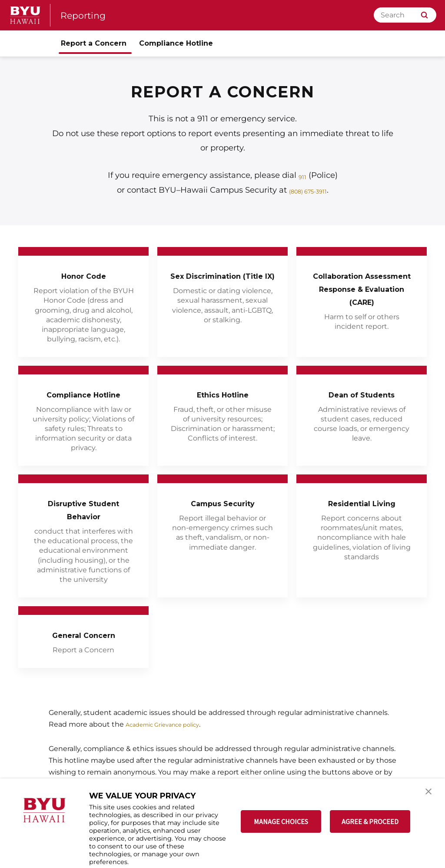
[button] (431, 794)
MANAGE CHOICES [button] (281, 821)
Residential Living (362, 516)
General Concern (83, 648)
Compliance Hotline (83, 401)
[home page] (25, 15)
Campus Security (223, 516)
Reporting (87, 15)
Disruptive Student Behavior (84, 523)
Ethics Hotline (223, 395)
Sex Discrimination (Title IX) (223, 282)
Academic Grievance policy (172, 738)
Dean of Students (362, 395)
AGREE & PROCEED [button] (370, 821)
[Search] (405, 15)
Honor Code (83, 275)
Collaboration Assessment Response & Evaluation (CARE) (362, 295)
